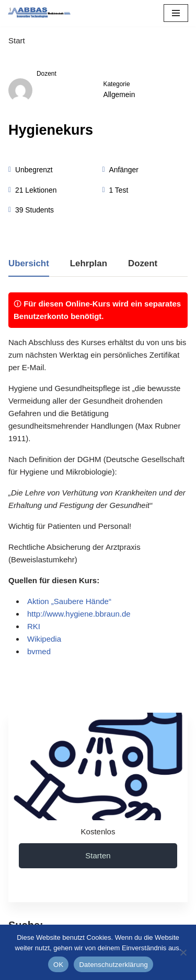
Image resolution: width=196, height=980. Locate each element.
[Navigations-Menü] (176, 13)
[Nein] (183, 952)
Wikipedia (44, 639)
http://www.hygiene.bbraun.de (79, 614)
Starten (98, 855)
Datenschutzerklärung (113, 965)
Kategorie (117, 84)
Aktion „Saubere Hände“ (69, 601)
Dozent (47, 74)
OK (58, 965)
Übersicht (29, 264)
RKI (34, 626)
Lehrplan (89, 264)
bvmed (39, 651)
